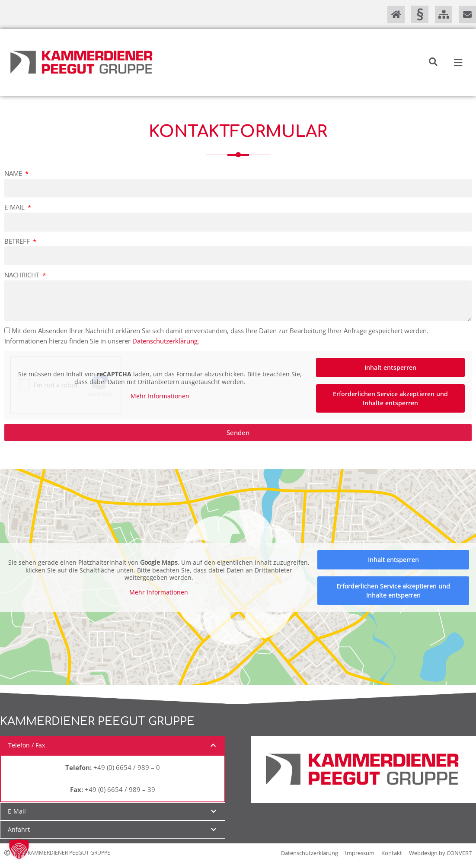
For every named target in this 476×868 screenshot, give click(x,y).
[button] (433, 62)
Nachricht (23, 275)
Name (14, 173)
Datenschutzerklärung (165, 341)
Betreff (18, 241)
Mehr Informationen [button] (160, 396)
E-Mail (15, 207)
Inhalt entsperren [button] (390, 367)
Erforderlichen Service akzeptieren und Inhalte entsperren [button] (390, 398)
